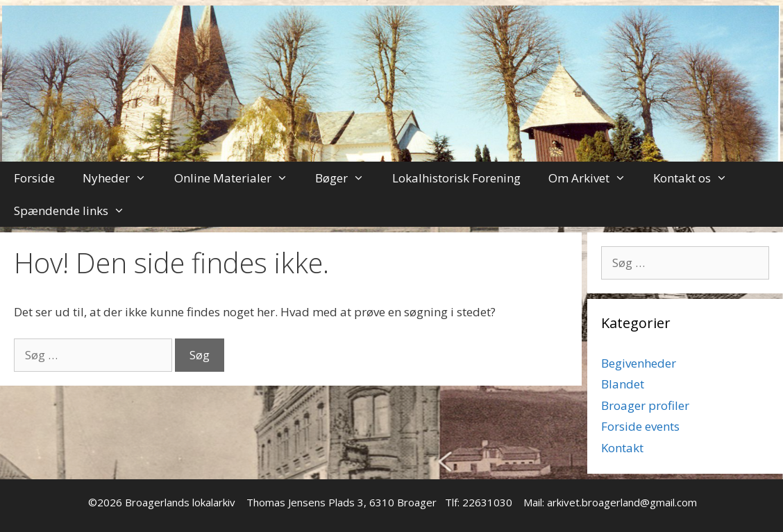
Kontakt (622, 448)
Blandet (623, 384)
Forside (34, 178)
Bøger (347, 178)
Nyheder (121, 178)
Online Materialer (238, 178)
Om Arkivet (594, 178)
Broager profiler (645, 405)
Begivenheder (639, 363)
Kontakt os (697, 178)
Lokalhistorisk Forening (456, 178)
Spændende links (76, 211)
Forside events (640, 426)
